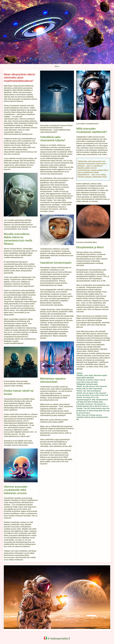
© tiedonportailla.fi (57, 639)
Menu (57, 66)
